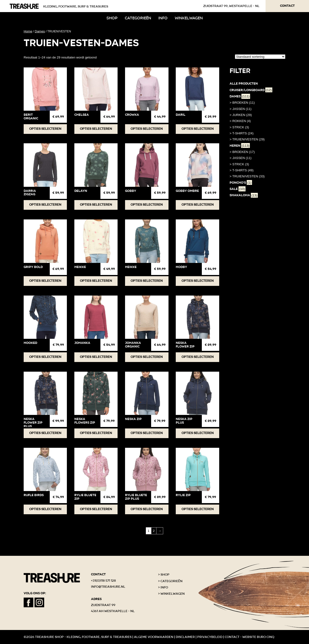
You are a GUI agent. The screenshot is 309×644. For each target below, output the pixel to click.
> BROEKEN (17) (242, 152)
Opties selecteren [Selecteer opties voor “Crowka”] (147, 129)
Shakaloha (244, 195)
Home (28, 31)
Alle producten (244, 84)
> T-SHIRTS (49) (242, 170)
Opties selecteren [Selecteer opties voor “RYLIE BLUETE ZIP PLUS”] (147, 509)
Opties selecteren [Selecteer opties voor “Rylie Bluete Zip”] (96, 509)
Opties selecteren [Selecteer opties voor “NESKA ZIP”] (147, 433)
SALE (238, 189)
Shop (112, 18)
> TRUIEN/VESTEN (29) (247, 139)
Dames (40, 31)
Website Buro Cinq (258, 637)
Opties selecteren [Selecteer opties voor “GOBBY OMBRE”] (198, 205)
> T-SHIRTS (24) (242, 133)
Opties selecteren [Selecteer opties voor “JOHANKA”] (96, 357)
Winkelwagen (189, 18)
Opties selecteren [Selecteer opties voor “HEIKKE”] (96, 281)
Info (163, 18)
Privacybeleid (210, 637)
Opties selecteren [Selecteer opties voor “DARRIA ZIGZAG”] (45, 205)
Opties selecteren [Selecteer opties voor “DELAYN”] (96, 205)
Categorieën (138, 18)
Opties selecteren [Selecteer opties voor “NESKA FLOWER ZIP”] (198, 357)
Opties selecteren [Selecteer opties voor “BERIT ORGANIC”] (45, 129)
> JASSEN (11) (241, 109)
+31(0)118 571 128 (103, 581)
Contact (287, 6)
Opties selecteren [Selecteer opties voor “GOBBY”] (147, 205)
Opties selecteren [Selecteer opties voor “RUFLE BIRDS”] (45, 509)
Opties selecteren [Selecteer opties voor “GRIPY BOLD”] (45, 281)
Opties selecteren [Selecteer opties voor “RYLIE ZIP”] (198, 509)
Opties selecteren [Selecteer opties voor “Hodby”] (198, 281)
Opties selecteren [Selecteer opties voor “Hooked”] (45, 357)
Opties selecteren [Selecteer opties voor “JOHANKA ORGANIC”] (147, 357)
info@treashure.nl (108, 587)
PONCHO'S (241, 183)
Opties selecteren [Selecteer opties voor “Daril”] (198, 129)
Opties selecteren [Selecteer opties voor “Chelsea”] (96, 129)
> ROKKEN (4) (240, 121)
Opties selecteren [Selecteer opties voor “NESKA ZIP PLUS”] (198, 433)
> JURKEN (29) (241, 115)
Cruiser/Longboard (251, 90)
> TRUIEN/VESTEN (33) (247, 176)
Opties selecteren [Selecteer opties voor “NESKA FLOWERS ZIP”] (96, 433)
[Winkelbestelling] (260, 57)
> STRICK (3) (239, 127)
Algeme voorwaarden (154, 637)
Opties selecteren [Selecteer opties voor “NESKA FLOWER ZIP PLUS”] (45, 433)
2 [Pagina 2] (154, 531)
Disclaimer (185, 637)
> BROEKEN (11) (242, 103)
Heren (240, 146)
